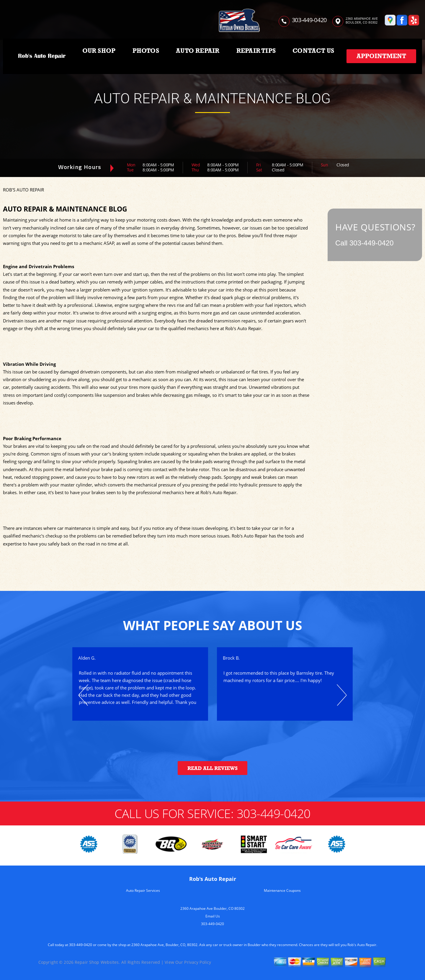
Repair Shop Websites (97, 962)
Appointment (381, 56)
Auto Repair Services (143, 890)
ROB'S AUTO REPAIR (23, 190)
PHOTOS (146, 51)
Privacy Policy (198, 962)
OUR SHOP (99, 51)
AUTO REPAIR (198, 51)
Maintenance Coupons (282, 890)
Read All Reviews (212, 768)
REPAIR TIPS (256, 51)
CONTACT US (313, 51)
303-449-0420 (309, 20)
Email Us (213, 916)
